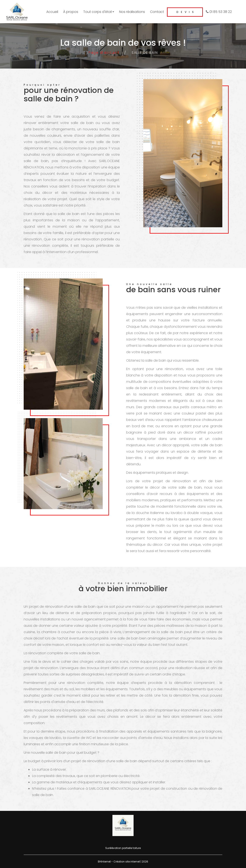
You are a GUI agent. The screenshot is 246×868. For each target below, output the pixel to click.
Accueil (52, 12)
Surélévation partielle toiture (123, 848)
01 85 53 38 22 (219, 12)
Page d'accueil (104, 53)
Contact (157, 12)
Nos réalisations (132, 12)
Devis (186, 12)
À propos (71, 12)
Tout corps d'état (99, 12)
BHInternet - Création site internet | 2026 (123, 862)
